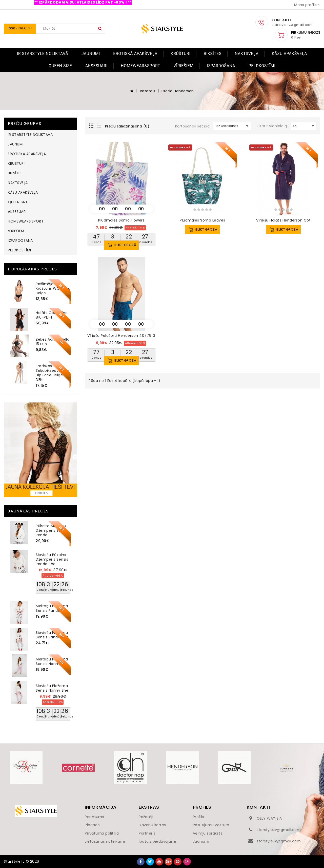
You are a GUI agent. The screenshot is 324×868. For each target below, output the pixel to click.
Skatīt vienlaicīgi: (273, 126)
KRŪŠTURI (180, 54)
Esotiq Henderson (178, 91)
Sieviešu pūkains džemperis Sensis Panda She (52, 559)
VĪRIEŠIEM (183, 66)
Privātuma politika (102, 833)
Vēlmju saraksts (208, 833)
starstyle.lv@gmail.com (279, 830)
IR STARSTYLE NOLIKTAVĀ (43, 54)
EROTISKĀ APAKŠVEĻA (135, 54)
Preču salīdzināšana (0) (127, 126)
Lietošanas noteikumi (105, 841)
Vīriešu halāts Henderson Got (283, 220)
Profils (199, 817)
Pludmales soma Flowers (121, 220)
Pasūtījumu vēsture (211, 825)
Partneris (147, 833)
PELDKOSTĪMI (262, 66)
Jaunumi (201, 841)
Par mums (94, 817)
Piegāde (92, 825)
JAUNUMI (91, 54)
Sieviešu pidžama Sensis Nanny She (52, 688)
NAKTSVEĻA (247, 54)
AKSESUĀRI (96, 66)
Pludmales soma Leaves (202, 220)
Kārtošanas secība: (193, 126)
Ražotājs (148, 91)
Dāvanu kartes (152, 825)
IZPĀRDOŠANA (221, 66)
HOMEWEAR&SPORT (140, 66)
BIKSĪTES (213, 54)
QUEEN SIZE (60, 66)
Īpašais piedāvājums (158, 841)
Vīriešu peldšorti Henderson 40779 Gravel (126, 336)
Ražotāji (146, 817)
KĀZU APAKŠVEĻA (289, 54)
